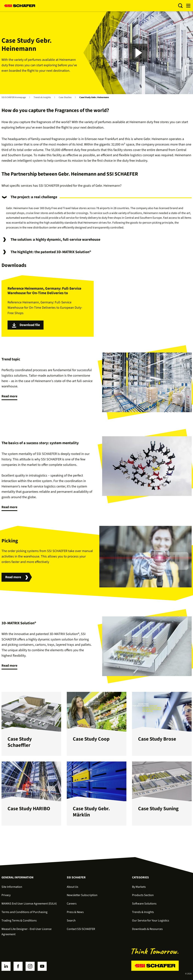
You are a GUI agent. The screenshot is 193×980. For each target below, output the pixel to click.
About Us (73, 887)
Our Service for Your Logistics (151, 921)
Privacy (6, 895)
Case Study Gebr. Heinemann (94, 97)
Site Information (12, 887)
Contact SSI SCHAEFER (81, 929)
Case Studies (65, 97)
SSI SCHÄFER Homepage (14, 97)
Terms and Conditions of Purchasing (24, 912)
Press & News (75, 912)
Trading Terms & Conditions (19, 921)
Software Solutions (144, 904)
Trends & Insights (42, 97)
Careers (72, 904)
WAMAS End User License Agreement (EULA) (29, 904)
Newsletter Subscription (82, 895)
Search (71, 921)
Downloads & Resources (147, 929)
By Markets (139, 887)
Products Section (143, 895)
